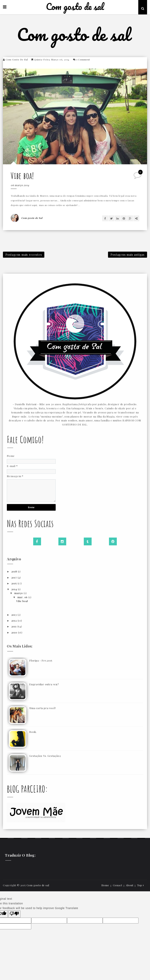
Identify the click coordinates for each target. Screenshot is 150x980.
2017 (14, 577)
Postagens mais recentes (24, 255)
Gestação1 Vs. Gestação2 (45, 756)
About (130, 885)
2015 (14, 583)
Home (105, 885)
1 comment (83, 59)
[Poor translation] (14, 914)
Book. (33, 732)
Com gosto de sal (75, 7)
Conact (118, 885)
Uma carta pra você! (42, 708)
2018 (15, 571)
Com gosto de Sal (17, 59)
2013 (14, 615)
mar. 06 (23, 597)
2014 (15, 589)
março (19, 593)
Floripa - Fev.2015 (41, 660)
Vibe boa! (22, 176)
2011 (14, 626)
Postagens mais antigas (128, 255)
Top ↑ (141, 885)
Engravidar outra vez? (44, 684)
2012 (14, 620)
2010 (15, 632)
